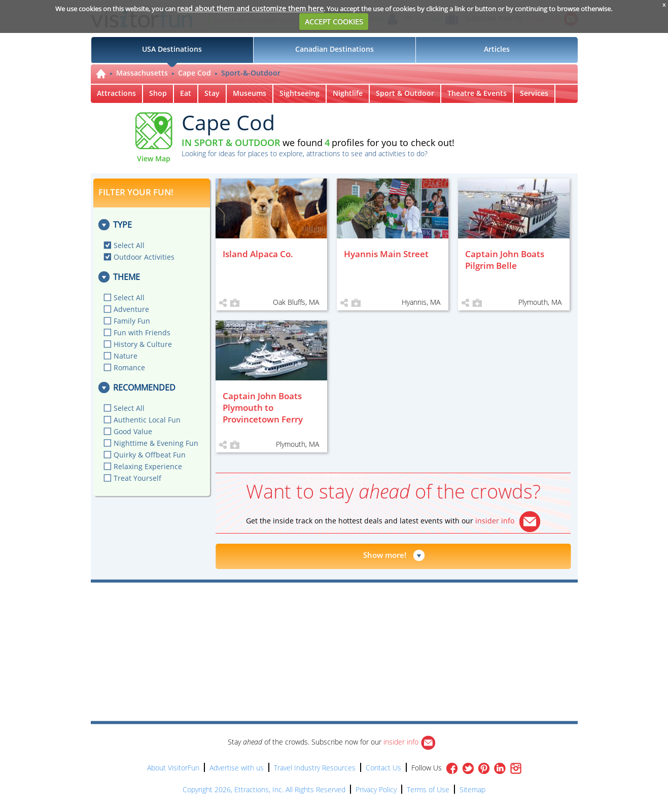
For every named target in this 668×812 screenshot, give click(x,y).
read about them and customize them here (250, 8)
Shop (158, 93)
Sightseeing (300, 93)
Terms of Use (428, 789)
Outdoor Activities (144, 257)
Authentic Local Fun (147, 420)
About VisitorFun (173, 768)
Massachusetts (142, 73)
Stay (212, 93)
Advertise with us (237, 768)
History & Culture (143, 344)
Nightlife (348, 93)
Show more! (385, 555)
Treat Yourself (137, 478)
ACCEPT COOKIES (334, 22)
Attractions (116, 93)
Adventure (131, 309)
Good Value (133, 431)
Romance (129, 367)
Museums (250, 93)
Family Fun (132, 321)
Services (534, 93)
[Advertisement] (381, 612)
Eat (186, 93)
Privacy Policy (376, 789)
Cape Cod (195, 73)
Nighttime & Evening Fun (156, 443)
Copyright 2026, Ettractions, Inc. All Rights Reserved (264, 789)
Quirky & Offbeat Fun (150, 455)
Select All (129, 245)
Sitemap (472, 789)
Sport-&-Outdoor (251, 73)
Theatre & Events (477, 93)
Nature (126, 356)
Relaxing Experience (148, 466)
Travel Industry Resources (315, 768)
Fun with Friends (142, 332)
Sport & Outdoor (405, 93)
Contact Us (383, 768)
